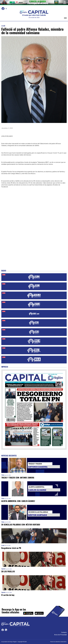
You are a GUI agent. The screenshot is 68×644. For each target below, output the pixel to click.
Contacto (64, 632)
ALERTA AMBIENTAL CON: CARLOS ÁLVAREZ (18, 501)
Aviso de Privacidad (60, 635)
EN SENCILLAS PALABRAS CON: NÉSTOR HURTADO (21, 525)
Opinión (3, 569)
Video (3, 475)
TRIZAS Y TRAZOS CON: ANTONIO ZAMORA (18, 478)
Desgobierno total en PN (11, 548)
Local (3, 26)
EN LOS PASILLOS (8, 571)
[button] (65, 18)
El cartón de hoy (8, 595)
